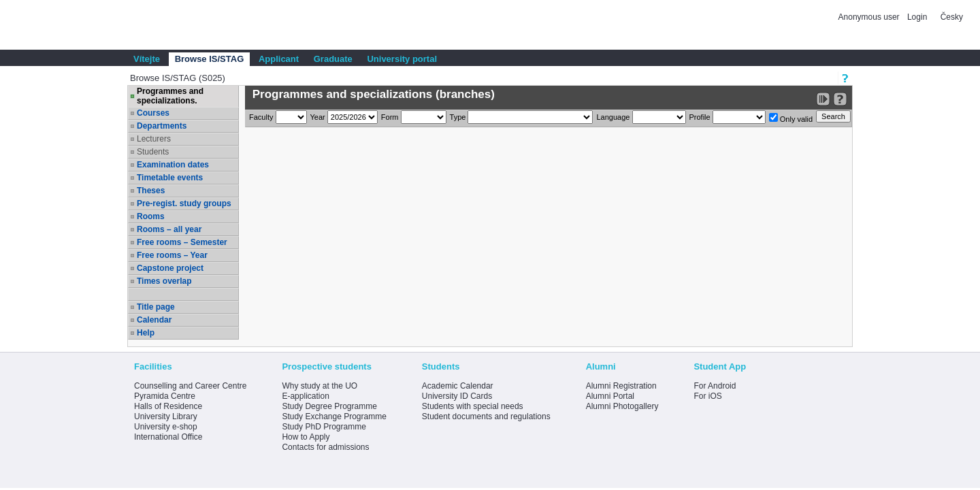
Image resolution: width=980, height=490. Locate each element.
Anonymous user (870, 17)
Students (153, 152)
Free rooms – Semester (182, 242)
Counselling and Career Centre (190, 386)
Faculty (261, 117)
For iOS (707, 396)
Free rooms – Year (172, 255)
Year (318, 117)
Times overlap (164, 281)
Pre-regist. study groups (184, 203)
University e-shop (166, 427)
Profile (700, 117)
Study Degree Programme (329, 406)
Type (458, 117)
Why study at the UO (320, 386)
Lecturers (154, 139)
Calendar (154, 320)
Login (917, 17)
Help (146, 333)
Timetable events (170, 178)
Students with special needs (473, 406)
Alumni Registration (621, 386)
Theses (151, 191)
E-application (305, 396)
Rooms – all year (169, 229)
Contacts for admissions (325, 447)
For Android (715, 386)
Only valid (791, 118)
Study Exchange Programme (334, 416)
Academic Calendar (458, 386)
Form (390, 117)
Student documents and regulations (486, 416)
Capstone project (170, 268)
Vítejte (147, 59)
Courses (153, 113)
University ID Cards (457, 396)
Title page (156, 307)
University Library (166, 416)
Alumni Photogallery (622, 406)
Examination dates (173, 165)
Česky (952, 17)
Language (613, 117)
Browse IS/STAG (210, 59)
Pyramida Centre (165, 396)
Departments (162, 126)
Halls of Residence (168, 406)
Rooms (151, 216)
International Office (168, 437)
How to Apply (306, 437)
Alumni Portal (610, 396)
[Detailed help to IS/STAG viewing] (840, 99)
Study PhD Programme (324, 427)
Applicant (279, 59)
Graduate (333, 59)
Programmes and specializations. (170, 96)
